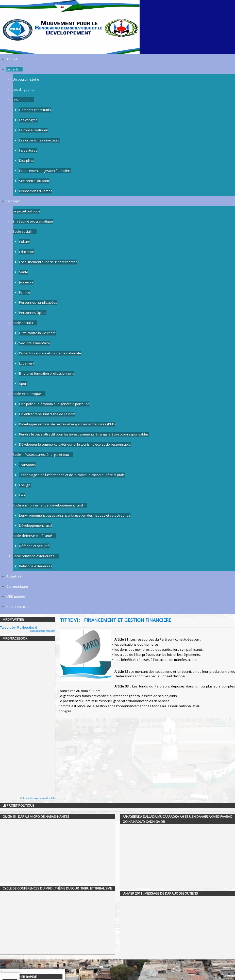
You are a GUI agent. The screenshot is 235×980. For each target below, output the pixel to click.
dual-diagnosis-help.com (43, 631)
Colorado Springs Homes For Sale (38, 798)
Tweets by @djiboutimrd (19, 627)
